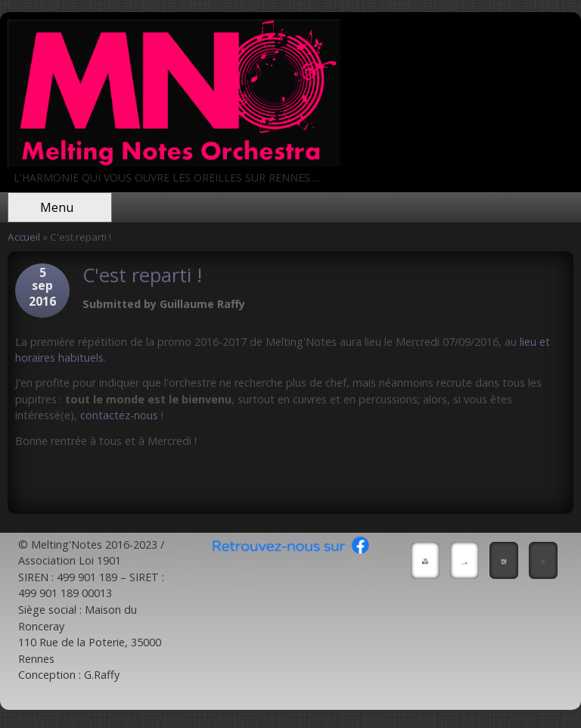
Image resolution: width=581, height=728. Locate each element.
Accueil (24, 237)
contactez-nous (119, 415)
